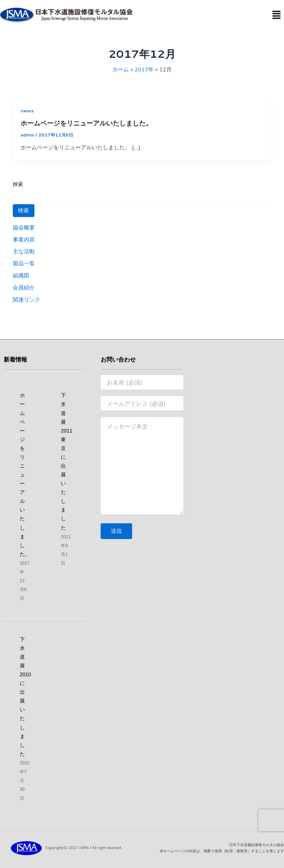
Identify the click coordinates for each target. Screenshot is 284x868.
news (27, 111)
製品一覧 (24, 263)
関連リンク (27, 300)
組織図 (21, 275)
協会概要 (24, 227)
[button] (277, 15)
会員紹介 (24, 287)
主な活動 (24, 251)
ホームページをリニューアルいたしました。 (86, 123)
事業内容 (24, 240)
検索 (18, 184)
